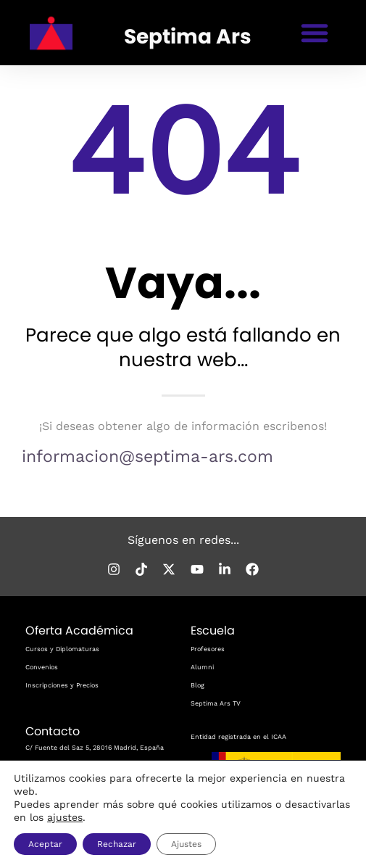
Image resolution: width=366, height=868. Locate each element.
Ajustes (186, 844)
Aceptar (45, 844)
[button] (315, 33)
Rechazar (117, 844)
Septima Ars (188, 37)
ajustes (65, 817)
